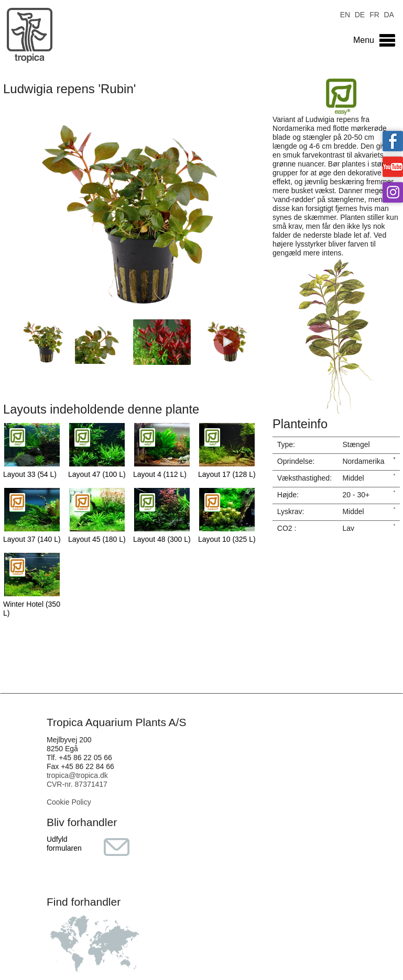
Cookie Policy (69, 802)
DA (389, 14)
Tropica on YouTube (393, 167)
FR (374, 14)
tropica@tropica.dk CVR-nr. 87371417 (77, 780)
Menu (364, 40)
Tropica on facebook (393, 141)
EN (345, 14)
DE (360, 14)
